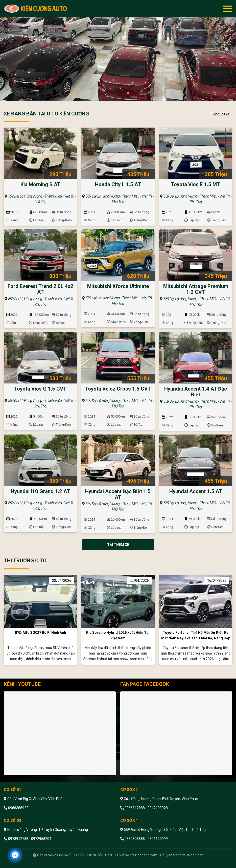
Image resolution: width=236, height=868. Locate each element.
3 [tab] (118, 93)
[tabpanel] (118, 51)
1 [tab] (108, 93)
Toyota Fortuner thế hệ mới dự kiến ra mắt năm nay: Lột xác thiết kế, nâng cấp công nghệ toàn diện (196, 638)
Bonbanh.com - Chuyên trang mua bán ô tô (169, 855)
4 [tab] (123, 93)
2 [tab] (113, 93)
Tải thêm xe (118, 545)
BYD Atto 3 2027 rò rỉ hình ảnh (40, 633)
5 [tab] (128, 93)
